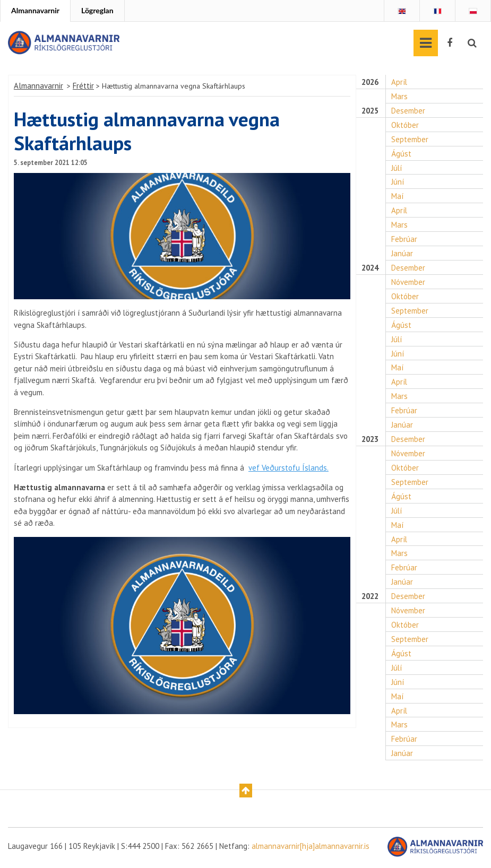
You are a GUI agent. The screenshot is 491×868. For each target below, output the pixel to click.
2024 (371, 268)
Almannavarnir (35, 10)
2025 (371, 111)
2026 (371, 82)
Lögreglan (97, 10)
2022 (371, 598)
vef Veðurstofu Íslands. (291, 468)
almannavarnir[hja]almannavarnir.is (311, 848)
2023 (371, 440)
